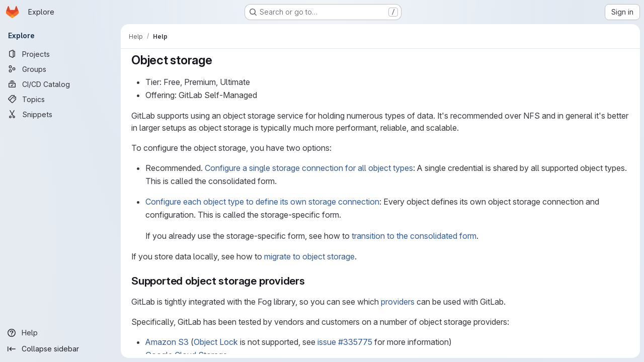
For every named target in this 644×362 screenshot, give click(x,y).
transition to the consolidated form (414, 236)
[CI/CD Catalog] (60, 84)
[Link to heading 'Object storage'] (219, 60)
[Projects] (60, 54)
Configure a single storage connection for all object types (309, 168)
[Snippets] (60, 114)
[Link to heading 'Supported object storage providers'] (311, 281)
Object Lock (216, 342)
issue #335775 (345, 342)
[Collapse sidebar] (60, 349)
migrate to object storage (309, 256)
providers (398, 302)
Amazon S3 (167, 342)
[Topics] (60, 99)
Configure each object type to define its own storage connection (262, 202)
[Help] (60, 333)
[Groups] (60, 69)
